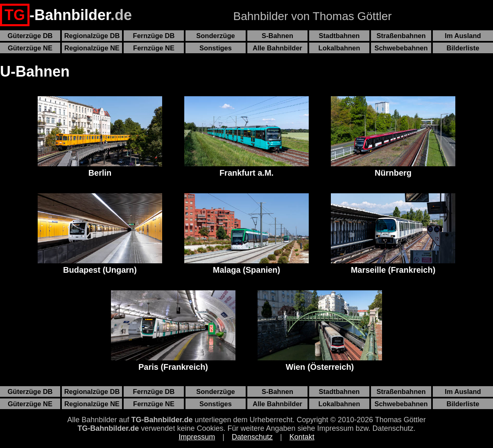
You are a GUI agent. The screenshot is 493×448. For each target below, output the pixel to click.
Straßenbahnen (401, 36)
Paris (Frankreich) (173, 331)
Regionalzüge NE (92, 48)
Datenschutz (252, 437)
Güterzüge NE (30, 48)
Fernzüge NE (154, 48)
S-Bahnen (277, 36)
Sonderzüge (215, 36)
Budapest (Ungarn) (100, 234)
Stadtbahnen (339, 36)
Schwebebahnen (401, 48)
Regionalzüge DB (92, 36)
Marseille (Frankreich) (393, 234)
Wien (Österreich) (320, 331)
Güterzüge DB (30, 36)
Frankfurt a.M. (246, 137)
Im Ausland (463, 36)
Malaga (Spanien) (246, 234)
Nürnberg (393, 137)
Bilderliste (463, 48)
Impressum (197, 437)
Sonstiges (216, 48)
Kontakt (302, 437)
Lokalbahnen (339, 48)
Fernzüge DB (154, 36)
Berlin (100, 137)
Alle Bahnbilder (277, 48)
